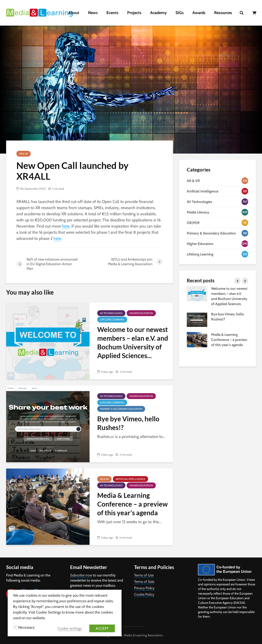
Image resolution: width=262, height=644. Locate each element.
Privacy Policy (144, 588)
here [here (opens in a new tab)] (66, 226)
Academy (159, 13)
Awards (199, 13)
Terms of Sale (144, 582)
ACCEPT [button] (102, 628)
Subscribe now (81, 575)
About (74, 13)
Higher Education (141, 313)
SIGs (180, 13)
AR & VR (24, 154)
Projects (134, 13)
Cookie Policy (144, 594)
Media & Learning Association (143, 635)
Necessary (26, 627)
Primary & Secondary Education (121, 409)
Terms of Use (144, 575)
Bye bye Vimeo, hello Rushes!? (128, 423)
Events (112, 13)
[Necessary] (15, 627)
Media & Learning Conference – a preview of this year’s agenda (133, 504)
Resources (223, 13)
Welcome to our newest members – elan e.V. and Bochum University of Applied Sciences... (133, 342)
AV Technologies (111, 313)
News (93, 13)
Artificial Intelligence (130, 479)
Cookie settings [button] (70, 628)
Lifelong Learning (112, 320)
